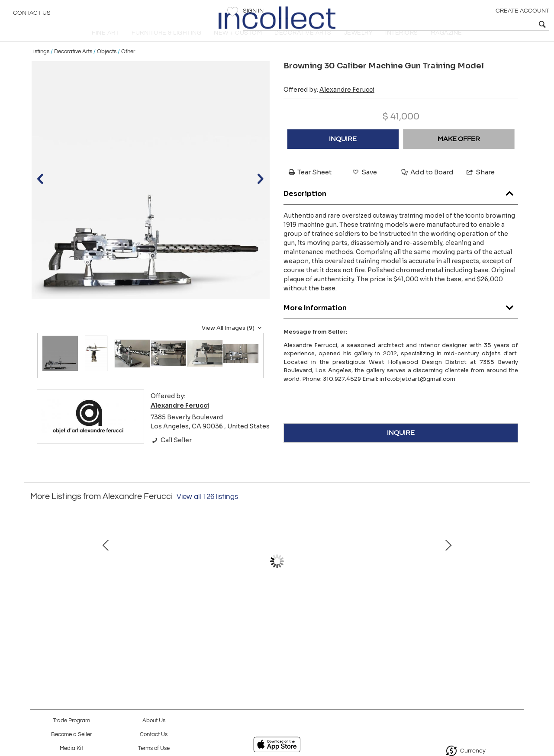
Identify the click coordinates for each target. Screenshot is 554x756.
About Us (154, 721)
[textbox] (485, 24)
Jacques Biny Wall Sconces (275, 620)
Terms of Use (154, 748)
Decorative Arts (73, 66)
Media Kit (71, 748)
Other (128, 66)
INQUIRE (343, 154)
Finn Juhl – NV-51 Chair (366, 620)
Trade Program (71, 721)
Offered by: (329, 104)
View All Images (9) (233, 342)
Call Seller (171, 454)
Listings (40, 66)
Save (364, 187)
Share (480, 187)
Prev (37, 580)
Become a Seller (71, 735)
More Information (401, 320)
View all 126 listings (207, 512)
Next (517, 580)
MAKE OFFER (459, 154)
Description (401, 206)
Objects (107, 66)
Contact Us (32, 15)
